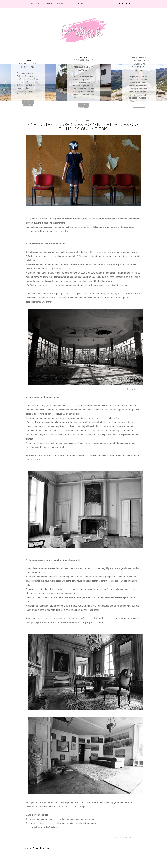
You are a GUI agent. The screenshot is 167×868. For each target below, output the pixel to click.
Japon (28, 60)
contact (60, 4)
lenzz (139, 389)
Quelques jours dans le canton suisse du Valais (139, 64)
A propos (48, 4)
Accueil (35, 4)
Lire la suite (29, 103)
